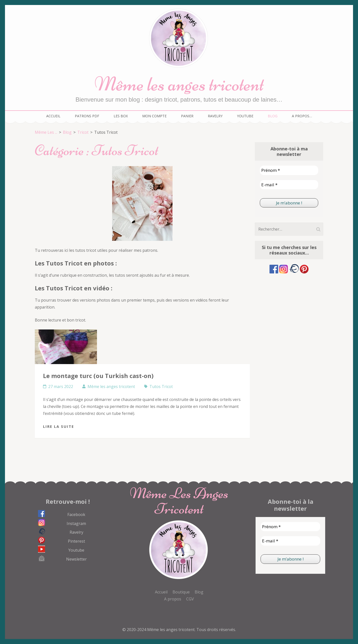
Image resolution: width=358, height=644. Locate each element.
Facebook (76, 515)
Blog (273, 116)
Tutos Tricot (161, 386)
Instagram (76, 523)
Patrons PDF (87, 116)
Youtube (245, 116)
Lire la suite (59, 426)
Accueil (53, 116)
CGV (190, 599)
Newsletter (76, 559)
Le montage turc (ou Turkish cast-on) (98, 376)
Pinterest (76, 541)
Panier (187, 116)
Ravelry (215, 116)
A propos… (302, 116)
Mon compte (154, 116)
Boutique (181, 592)
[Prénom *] (289, 170)
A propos (173, 599)
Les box (121, 116)
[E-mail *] (289, 185)
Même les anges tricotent (179, 84)
